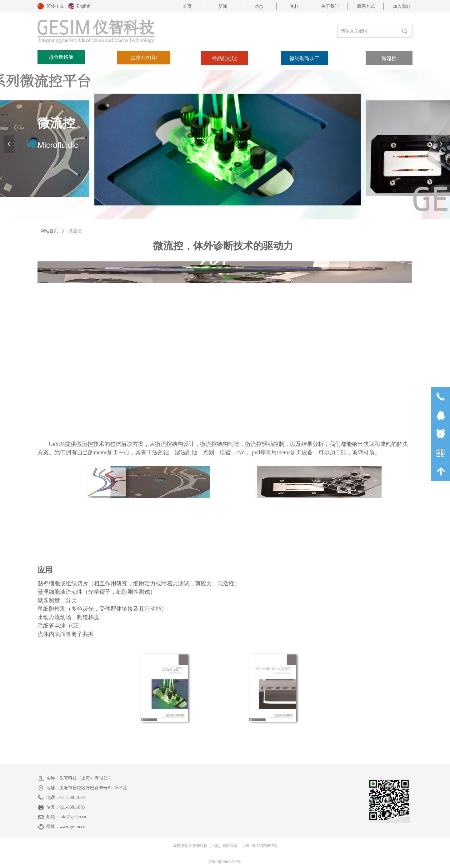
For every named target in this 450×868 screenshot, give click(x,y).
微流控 (75, 231)
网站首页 (49, 231)
